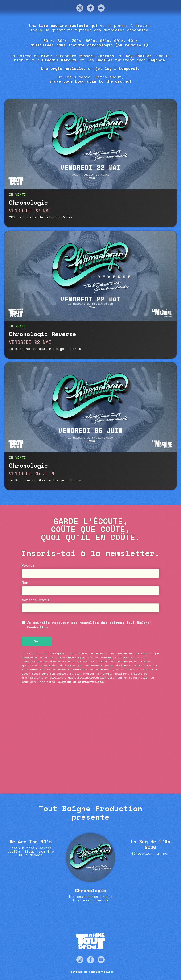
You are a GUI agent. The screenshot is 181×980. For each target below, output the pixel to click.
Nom (25, 583)
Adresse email (36, 600)
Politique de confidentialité (80, 682)
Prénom (28, 565)
